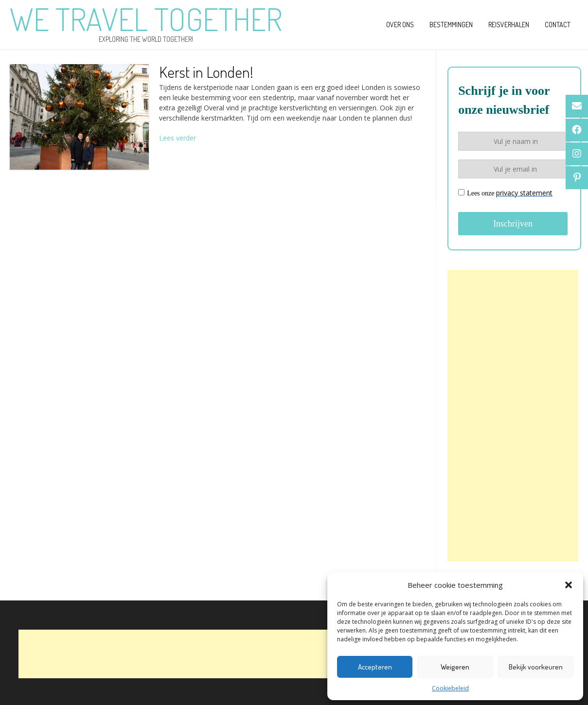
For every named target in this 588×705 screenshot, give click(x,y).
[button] (569, 585)
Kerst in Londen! (206, 72)
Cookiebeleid (450, 688)
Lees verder (178, 138)
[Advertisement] (513, 416)
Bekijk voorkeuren (536, 667)
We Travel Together (146, 19)
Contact (558, 25)
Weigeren (455, 667)
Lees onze (505, 193)
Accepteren (375, 667)
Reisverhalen (509, 25)
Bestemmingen (451, 25)
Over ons (400, 25)
